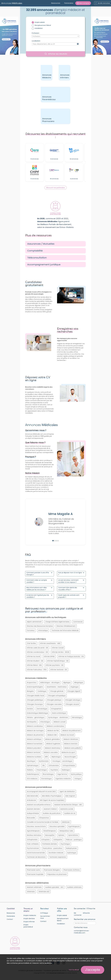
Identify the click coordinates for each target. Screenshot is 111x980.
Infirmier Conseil (58, 648)
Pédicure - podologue (74, 840)
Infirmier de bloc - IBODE (61, 652)
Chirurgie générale (57, 691)
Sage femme (62, 774)
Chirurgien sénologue (73, 700)
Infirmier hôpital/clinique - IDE (58, 661)
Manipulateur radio (66, 831)
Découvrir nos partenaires (55, 188)
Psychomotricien (33, 848)
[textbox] (55, 36)
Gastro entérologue (59, 713)
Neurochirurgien (70, 757)
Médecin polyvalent (34, 748)
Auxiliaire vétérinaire (74, 887)
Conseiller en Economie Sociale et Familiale (43, 822)
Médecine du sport (68, 752)
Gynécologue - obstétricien (58, 717)
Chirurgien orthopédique (57, 696)
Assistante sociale (67, 809)
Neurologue (31, 761)
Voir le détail (74, 970)
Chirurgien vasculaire (54, 704)
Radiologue (66, 770)
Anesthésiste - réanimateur (57, 687)
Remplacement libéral (43, 25)
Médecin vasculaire (51, 752)
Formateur (31, 630)
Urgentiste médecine (63, 779)
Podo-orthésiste (33, 844)
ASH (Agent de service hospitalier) (52, 800)
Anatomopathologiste (35, 687)
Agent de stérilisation (67, 791)
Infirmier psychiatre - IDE (55, 665)
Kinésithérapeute (50, 831)
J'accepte (93, 970)
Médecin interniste (71, 744)
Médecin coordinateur (35, 726)
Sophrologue (72, 853)
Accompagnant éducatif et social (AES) (41, 791)
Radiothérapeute (33, 774)
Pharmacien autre (33, 870)
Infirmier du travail (33, 656)
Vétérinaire (31, 892)
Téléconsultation (37, 258)
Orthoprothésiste (69, 765)
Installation (39, 28)
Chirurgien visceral (72, 704)
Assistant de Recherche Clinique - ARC (68, 805)
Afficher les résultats (56, 54)
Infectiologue (45, 722)
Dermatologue (42, 709)
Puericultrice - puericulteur (53, 848)
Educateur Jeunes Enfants (36, 826)
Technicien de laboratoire (36, 857)
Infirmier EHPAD (49, 656)
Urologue (78, 779)
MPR (46, 757)
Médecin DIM (52, 735)
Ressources (56, 3)
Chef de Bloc (32, 643)
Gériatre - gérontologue (36, 717)
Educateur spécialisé (57, 826)
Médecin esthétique (34, 739)
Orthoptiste (45, 840)
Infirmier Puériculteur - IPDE (37, 670)
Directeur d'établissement (66, 626)
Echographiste (56, 709)
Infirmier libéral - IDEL (34, 665)
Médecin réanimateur (53, 748)
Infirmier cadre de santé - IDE (38, 648)
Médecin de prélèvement (72, 731)
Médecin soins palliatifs (73, 748)
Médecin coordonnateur (55, 726)
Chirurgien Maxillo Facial (35, 696)
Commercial (78, 622)
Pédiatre (30, 770)
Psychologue (65, 844)
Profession (35, 33)
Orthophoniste (32, 840)
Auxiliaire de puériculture (52, 813)
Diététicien (66, 822)
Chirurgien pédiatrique (35, 700)
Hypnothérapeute (33, 831)
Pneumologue (42, 770)
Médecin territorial (33, 752)
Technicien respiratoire (58, 857)
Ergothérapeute (74, 826)
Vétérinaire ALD (44, 892)
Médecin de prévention (35, 735)
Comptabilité (35, 251)
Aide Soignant (70, 796)
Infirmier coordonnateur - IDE (37, 652)
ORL (43, 765)
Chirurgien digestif (74, 691)
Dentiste (30, 709)
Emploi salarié (40, 22)
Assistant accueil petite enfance (39, 805)
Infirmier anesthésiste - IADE (50, 643)
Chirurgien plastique (54, 700)
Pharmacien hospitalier (35, 874)
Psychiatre (54, 770)
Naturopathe (50, 835)
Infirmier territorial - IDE (59, 670)
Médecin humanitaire (35, 744)
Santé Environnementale (36, 853)
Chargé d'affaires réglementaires (57, 622)
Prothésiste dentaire (50, 844)
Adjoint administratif (34, 622)
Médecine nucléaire (34, 757)
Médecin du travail (67, 735)
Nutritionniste (44, 761)
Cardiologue (42, 691)
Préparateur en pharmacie (57, 874)
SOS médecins (32, 779)
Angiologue (74, 687)
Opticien (61, 835)
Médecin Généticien (71, 739)
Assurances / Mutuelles (41, 244)
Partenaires (69, 3)
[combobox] (55, 36)
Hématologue (77, 717)
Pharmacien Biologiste (52, 870)
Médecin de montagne (35, 731)
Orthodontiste (54, 765)
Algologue (67, 682)
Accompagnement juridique (44, 265)
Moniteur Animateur (34, 835)
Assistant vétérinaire (34, 887)
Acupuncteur (32, 682)
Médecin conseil (59, 722)
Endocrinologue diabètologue (38, 713)
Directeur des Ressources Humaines (40, 626)
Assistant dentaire (33, 809)
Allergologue (79, 682)
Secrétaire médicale (56, 853)
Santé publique (76, 774)
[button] (83, 3)
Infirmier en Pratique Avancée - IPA (71, 656)
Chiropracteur (44, 818)
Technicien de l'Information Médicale (65, 630)
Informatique (43, 630)
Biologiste (30, 691)
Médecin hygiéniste (53, 744)
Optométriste (73, 835)
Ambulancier (31, 800)
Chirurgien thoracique (35, 704)
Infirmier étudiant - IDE (35, 661)
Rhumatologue (48, 774)
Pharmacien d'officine (72, 870)
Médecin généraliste (52, 739)
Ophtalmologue (33, 765)
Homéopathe (32, 722)
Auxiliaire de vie (70, 813)
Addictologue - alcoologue (50, 682)
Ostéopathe (58, 840)
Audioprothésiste (33, 813)
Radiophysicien (71, 848)
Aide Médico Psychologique (52, 796)
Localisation (36, 41)
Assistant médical (50, 809)
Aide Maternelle (32, 796)
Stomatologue (46, 779)
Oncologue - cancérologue (62, 761)
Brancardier (31, 818)
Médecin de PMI (53, 731)
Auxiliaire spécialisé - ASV (54, 887)
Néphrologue (56, 757)
